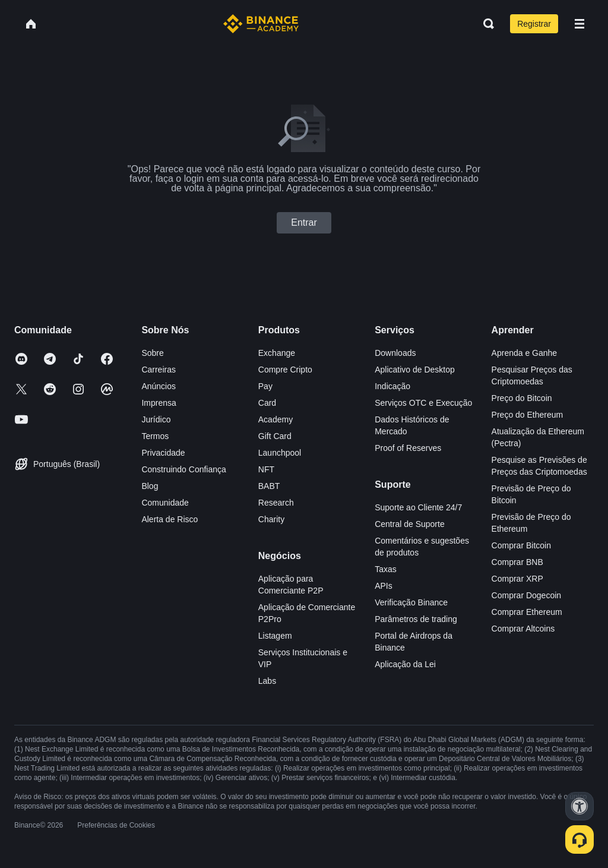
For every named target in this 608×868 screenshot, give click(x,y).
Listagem (275, 636)
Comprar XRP (517, 579)
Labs (267, 681)
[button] (579, 24)
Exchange (277, 353)
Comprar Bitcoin (521, 545)
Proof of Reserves (408, 448)
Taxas (386, 569)
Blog (150, 486)
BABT (269, 486)
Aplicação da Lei (405, 664)
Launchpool (280, 453)
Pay (265, 386)
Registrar (534, 24)
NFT (266, 469)
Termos (155, 436)
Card (267, 403)
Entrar (304, 222)
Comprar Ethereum (527, 612)
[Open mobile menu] (579, 24)
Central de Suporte (410, 524)
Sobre (152, 353)
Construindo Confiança (183, 469)
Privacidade (163, 453)
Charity (271, 519)
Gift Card (275, 436)
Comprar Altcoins (523, 629)
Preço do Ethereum (528, 415)
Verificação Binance (411, 602)
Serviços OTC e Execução (423, 403)
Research (276, 503)
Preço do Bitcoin (522, 398)
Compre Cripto (285, 370)
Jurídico (156, 419)
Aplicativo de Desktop (415, 370)
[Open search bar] (485, 24)
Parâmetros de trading (416, 619)
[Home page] (261, 24)
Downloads (395, 353)
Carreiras (159, 370)
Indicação (392, 386)
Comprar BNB (517, 562)
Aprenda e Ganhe (525, 353)
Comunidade (165, 503)
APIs (384, 586)
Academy (275, 419)
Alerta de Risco (170, 519)
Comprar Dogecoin (527, 595)
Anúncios (159, 386)
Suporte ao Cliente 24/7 (418, 507)
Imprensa (159, 403)
